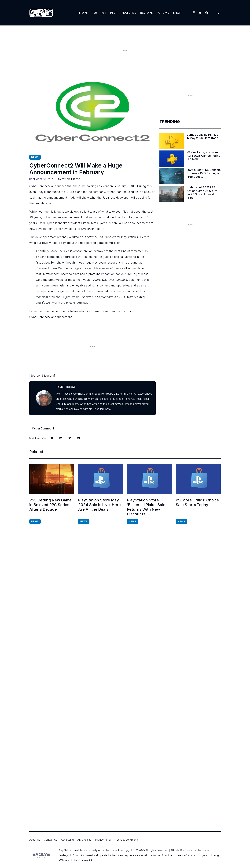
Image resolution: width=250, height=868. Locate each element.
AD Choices (84, 840)
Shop (177, 13)
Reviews (146, 13)
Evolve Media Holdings (115, 850)
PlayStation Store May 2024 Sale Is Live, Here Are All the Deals (99, 505)
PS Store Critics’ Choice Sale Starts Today (197, 502)
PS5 (94, 13)
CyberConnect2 (43, 428)
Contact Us (51, 840)
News (83, 13)
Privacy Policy (103, 840)
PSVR (114, 13)
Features (129, 13)
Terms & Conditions (127, 840)
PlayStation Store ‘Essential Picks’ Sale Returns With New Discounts (146, 507)
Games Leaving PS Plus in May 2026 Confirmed (202, 136)
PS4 (103, 13)
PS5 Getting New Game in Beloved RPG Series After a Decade (50, 505)
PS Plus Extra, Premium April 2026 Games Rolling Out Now (203, 156)
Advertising (67, 840)
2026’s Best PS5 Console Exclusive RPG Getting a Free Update (204, 173)
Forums (163, 13)
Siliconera (48, 376)
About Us (35, 840)
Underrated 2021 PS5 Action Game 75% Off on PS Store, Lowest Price (202, 193)
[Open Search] (218, 13)
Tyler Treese (71, 179)
